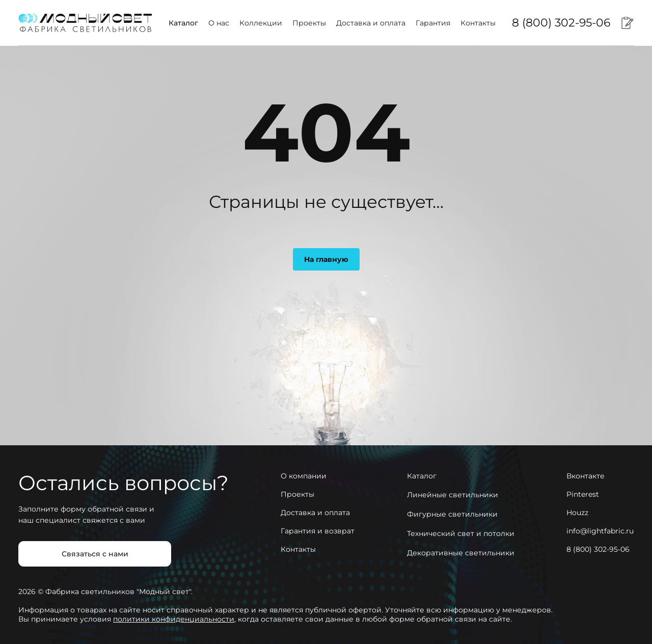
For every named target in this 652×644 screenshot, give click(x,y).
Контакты (478, 23)
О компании (304, 476)
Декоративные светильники (461, 553)
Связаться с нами (95, 554)
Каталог (183, 23)
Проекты (309, 23)
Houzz (577, 513)
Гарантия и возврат (318, 531)
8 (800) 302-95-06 (561, 23)
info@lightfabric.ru (600, 531)
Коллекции (261, 23)
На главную (326, 259)
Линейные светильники (453, 495)
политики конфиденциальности (174, 619)
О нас (219, 23)
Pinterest (583, 494)
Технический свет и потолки (461, 533)
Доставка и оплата (371, 23)
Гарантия (433, 23)
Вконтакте (586, 476)
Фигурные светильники (452, 514)
